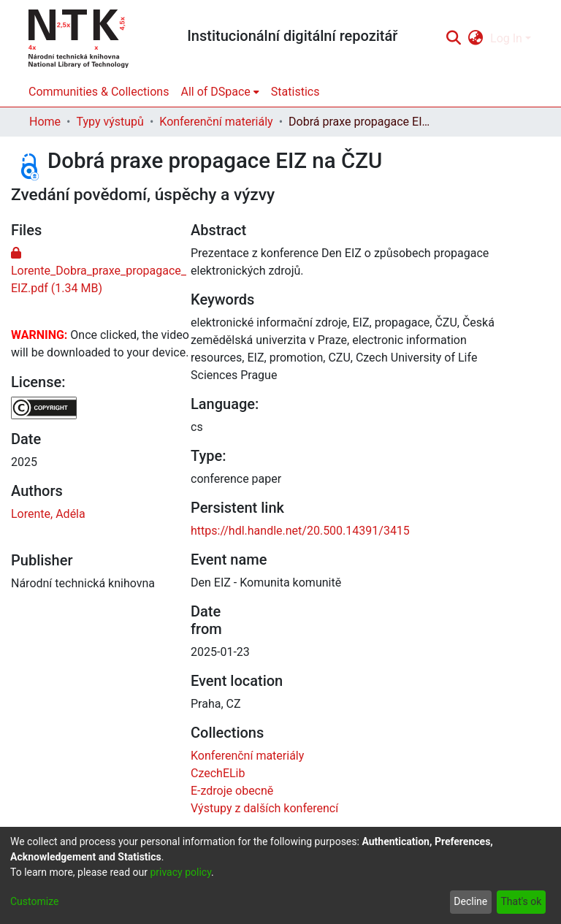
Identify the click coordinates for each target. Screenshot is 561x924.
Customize (34, 901)
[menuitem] (476, 39)
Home (45, 122)
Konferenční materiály (216, 122)
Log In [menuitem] (506, 38)
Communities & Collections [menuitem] (99, 92)
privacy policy (180, 872)
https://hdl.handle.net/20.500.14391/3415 (300, 531)
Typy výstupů (110, 122)
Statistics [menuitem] (295, 92)
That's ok (521, 901)
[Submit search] (453, 39)
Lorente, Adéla (48, 514)
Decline (470, 901)
